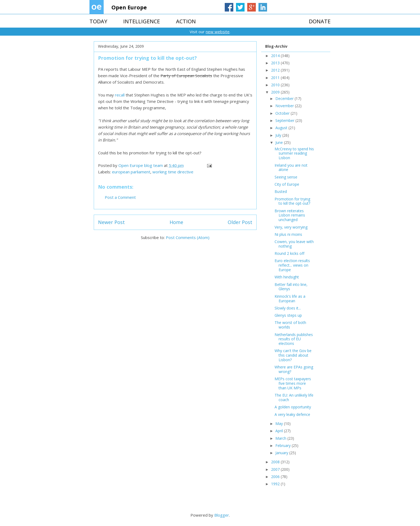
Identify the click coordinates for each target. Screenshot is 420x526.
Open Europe (129, 7)
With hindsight (287, 277)
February (284, 445)
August (282, 128)
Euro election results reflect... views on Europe (292, 265)
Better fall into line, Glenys (291, 287)
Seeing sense (286, 177)
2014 (276, 56)
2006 (276, 477)
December (285, 98)
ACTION (186, 21)
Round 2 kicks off (289, 253)
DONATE (320, 21)
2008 (276, 462)
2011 (276, 78)
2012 (276, 70)
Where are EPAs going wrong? (294, 369)
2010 (276, 85)
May (280, 424)
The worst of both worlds (290, 325)
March (281, 438)
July (279, 135)
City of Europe (287, 184)
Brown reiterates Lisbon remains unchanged (290, 215)
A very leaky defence (292, 414)
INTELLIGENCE (142, 21)
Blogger (222, 515)
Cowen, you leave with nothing (294, 244)
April (280, 431)
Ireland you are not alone (291, 167)
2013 (276, 63)
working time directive (173, 172)
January (282, 453)
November (285, 106)
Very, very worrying (291, 227)
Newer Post (111, 222)
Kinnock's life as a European (290, 299)
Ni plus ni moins (288, 234)
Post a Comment (120, 197)
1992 (276, 484)
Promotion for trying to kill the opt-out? (292, 201)
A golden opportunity (293, 407)
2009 (276, 92)
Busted (281, 191)
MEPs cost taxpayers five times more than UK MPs (293, 383)
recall (120, 95)
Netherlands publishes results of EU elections (294, 339)
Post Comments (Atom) (188, 237)
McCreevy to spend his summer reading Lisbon (294, 153)
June (280, 142)
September (285, 120)
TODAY (98, 21)
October (283, 113)
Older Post (240, 222)
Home (176, 222)
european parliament (131, 172)
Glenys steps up (288, 315)
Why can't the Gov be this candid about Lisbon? (293, 355)
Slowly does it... (288, 308)
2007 (276, 469)
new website (218, 32)
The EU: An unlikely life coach (294, 397)
